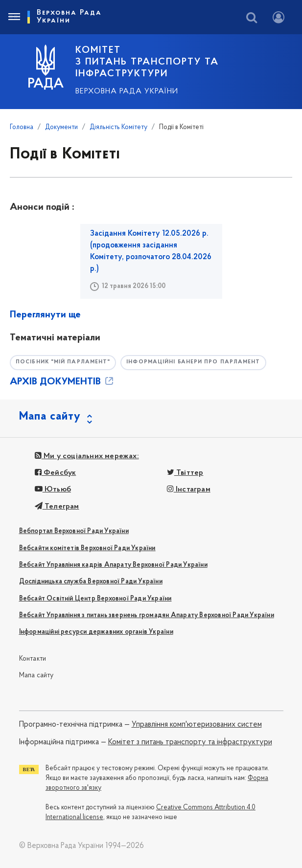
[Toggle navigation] (14, 17)
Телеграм (57, 507)
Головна (22, 127)
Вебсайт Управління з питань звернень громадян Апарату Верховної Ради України (147, 615)
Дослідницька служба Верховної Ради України (91, 582)
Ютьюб (53, 490)
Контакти (33, 659)
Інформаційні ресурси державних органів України (96, 632)
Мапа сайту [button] (50, 417)
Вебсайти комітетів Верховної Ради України (87, 548)
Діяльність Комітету (118, 127)
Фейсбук (56, 473)
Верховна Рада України (127, 91)
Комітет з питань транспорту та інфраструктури (190, 742)
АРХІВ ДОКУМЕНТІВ (62, 382)
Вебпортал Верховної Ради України (74, 531)
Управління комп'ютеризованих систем (197, 725)
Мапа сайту (36, 676)
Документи (61, 127)
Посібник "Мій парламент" (63, 362)
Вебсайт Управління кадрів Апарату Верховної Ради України (113, 565)
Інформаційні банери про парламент (193, 362)
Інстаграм (189, 490)
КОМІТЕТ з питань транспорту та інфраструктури (147, 62)
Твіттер (185, 473)
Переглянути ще (45, 315)
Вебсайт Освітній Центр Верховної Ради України (95, 599)
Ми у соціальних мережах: (87, 456)
